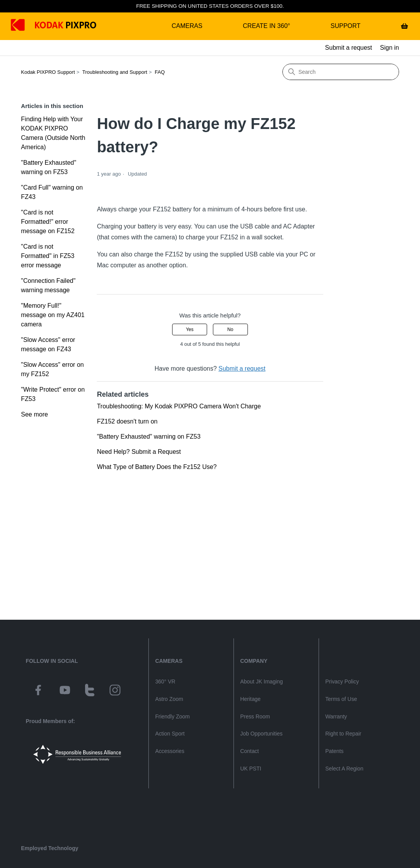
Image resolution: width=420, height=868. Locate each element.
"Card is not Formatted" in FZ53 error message (48, 256)
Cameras (187, 26)
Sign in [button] (390, 48)
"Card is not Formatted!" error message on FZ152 (48, 222)
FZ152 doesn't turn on (127, 421)
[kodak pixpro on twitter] (90, 691)
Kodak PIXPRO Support (48, 72)
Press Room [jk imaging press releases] (255, 716)
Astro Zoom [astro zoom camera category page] (169, 699)
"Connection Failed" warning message (48, 285)
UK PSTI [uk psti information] (251, 769)
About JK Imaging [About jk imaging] (261, 682)
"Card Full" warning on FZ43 (52, 192)
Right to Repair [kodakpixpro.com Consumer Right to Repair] (343, 734)
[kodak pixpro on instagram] (115, 691)
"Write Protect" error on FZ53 (53, 394)
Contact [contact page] (249, 751)
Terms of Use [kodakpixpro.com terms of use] (341, 699)
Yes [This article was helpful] (190, 329)
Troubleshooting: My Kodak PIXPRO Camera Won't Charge (179, 406)
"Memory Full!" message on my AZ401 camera (53, 315)
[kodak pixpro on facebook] (38, 691)
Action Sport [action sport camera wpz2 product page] (170, 734)
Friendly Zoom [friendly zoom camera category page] (172, 716)
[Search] (341, 72)
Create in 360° (267, 26)
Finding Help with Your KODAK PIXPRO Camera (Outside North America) (53, 133)
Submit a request (349, 48)
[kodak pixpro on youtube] (65, 691)
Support (346, 26)
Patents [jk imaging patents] (334, 751)
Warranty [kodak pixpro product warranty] (336, 716)
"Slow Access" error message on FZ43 (48, 344)
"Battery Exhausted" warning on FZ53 (49, 167)
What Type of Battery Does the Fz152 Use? (157, 467)
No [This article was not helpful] (230, 329)
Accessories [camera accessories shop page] (170, 751)
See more (34, 414)
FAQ (160, 72)
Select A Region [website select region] (344, 769)
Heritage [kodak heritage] (250, 699)
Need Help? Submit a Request (139, 452)
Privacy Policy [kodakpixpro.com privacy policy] (342, 682)
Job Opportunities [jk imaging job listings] (261, 734)
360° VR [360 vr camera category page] (165, 682)
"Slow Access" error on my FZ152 (52, 369)
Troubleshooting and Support (115, 72)
